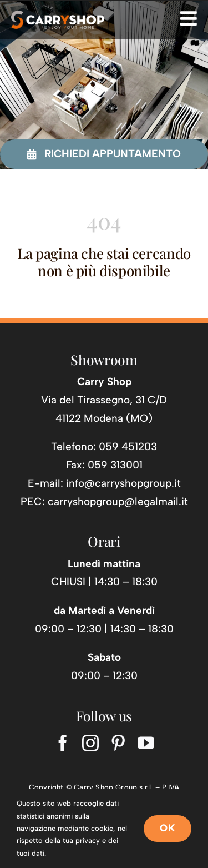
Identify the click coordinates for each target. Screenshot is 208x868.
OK (168, 828)
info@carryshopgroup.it (123, 483)
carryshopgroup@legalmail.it (118, 502)
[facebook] (63, 743)
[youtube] (146, 743)
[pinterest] (118, 743)
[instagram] (90, 743)
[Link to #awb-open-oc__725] (189, 18)
